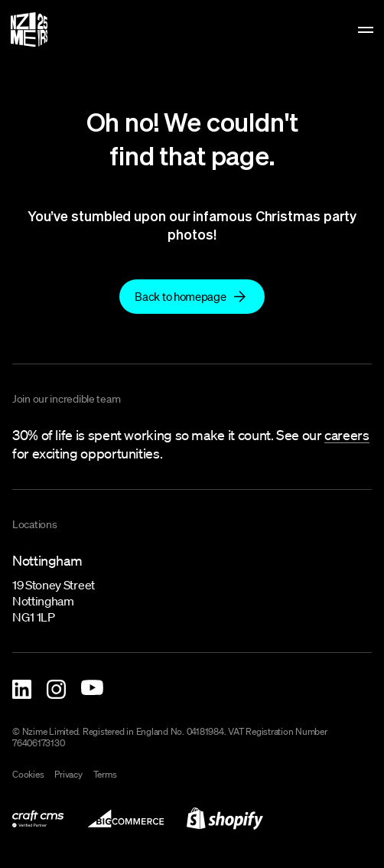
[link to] (192, 296)
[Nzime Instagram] (56, 689)
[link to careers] (347, 436)
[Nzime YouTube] (92, 687)
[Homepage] (29, 29)
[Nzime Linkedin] (22, 689)
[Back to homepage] (192, 297)
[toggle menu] (366, 30)
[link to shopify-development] (225, 819)
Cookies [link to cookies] (28, 775)
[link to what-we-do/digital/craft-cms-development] (38, 819)
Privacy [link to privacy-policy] (68, 775)
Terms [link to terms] (105, 775)
